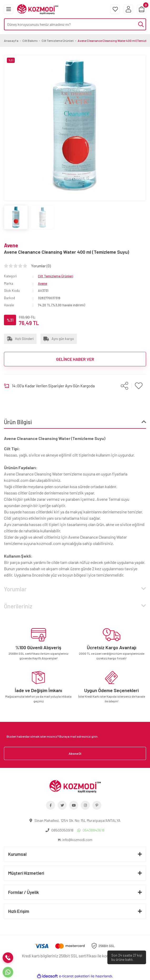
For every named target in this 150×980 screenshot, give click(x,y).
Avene (11, 245)
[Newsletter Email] (75, 736)
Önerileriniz (18, 606)
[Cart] (141, 9)
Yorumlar (15, 589)
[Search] (75, 24)
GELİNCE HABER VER (75, 359)
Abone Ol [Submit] (75, 753)
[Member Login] (128, 9)
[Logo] (38, 9)
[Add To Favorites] (139, 386)
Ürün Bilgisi (18, 422)
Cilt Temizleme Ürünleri (56, 276)
